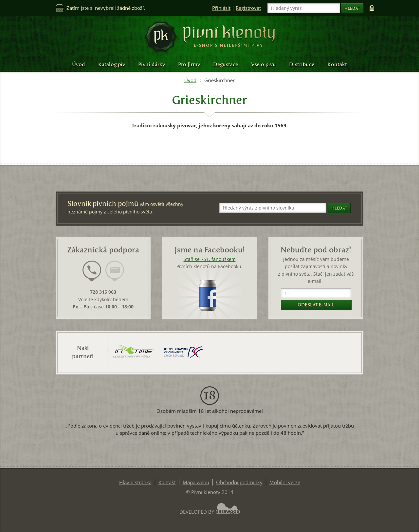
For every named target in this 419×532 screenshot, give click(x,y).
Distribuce (302, 64)
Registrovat (248, 8)
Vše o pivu (264, 64)
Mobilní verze (285, 482)
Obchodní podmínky (239, 482)
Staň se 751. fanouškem (210, 259)
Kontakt (337, 64)
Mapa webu (196, 482)
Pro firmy (189, 64)
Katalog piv (112, 64)
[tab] (92, 275)
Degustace (226, 64)
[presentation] (92, 271)
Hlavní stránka (135, 482)
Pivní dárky (152, 64)
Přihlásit (221, 8)
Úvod (79, 64)
